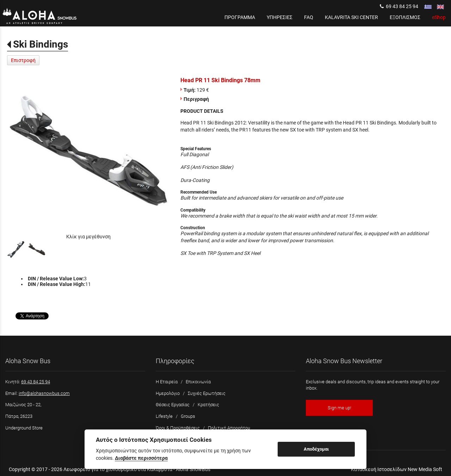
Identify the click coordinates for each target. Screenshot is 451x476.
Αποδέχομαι (316, 449)
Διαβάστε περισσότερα (141, 458)
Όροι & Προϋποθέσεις (178, 428)
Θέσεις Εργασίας (173, 405)
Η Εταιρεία (167, 382)
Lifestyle (164, 416)
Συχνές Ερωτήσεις (207, 393)
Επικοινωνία (198, 382)
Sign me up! (339, 408)
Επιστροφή (23, 60)
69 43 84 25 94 (399, 6)
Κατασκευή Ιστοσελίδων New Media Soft (397, 469)
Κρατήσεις (208, 405)
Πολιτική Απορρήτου (229, 428)
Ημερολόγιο (168, 393)
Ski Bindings (41, 44)
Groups (188, 416)
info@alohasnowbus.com (44, 393)
